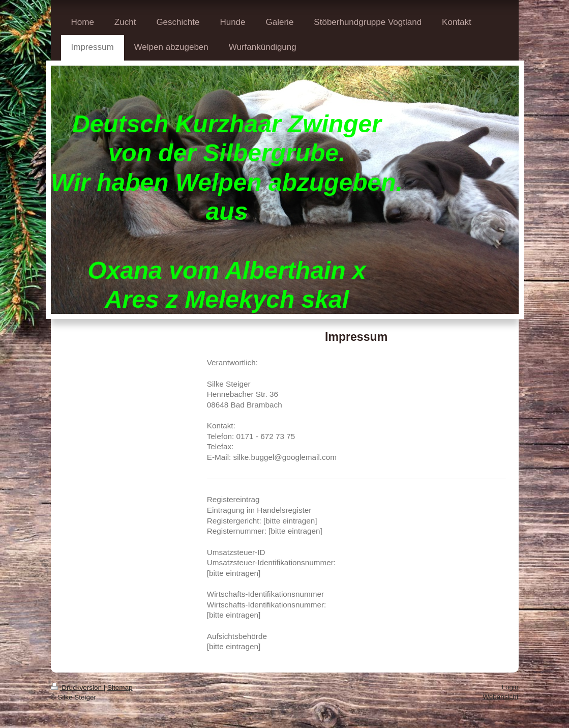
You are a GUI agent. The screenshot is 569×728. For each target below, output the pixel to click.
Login (510, 687)
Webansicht (500, 697)
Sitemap (120, 688)
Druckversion (77, 688)
